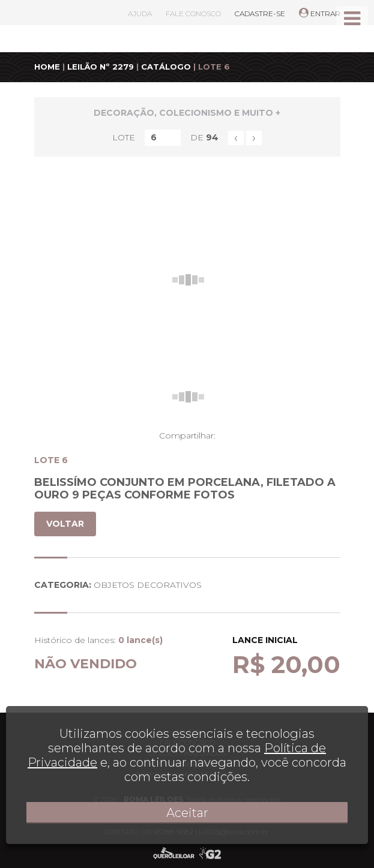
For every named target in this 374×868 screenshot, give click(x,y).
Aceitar (187, 813)
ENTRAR (320, 13)
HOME (47, 67)
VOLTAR (65, 524)
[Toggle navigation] (352, 19)
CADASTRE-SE (260, 13)
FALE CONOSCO (193, 13)
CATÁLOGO (166, 67)
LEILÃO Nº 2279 (101, 67)
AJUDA (140, 13)
